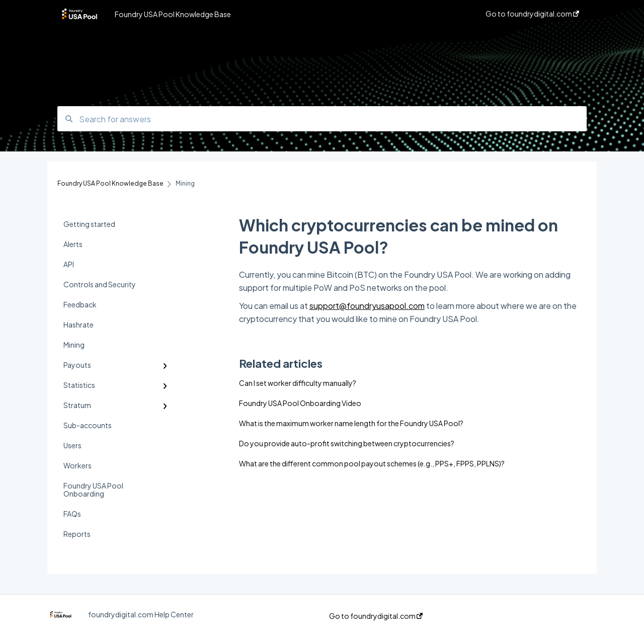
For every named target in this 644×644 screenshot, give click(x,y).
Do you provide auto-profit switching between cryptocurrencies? (347, 443)
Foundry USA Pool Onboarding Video (300, 403)
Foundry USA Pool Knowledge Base (173, 14)
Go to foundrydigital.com (376, 616)
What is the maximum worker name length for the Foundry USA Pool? (351, 423)
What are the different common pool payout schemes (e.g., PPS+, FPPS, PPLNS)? (372, 463)
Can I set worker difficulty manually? (298, 383)
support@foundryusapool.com (367, 306)
